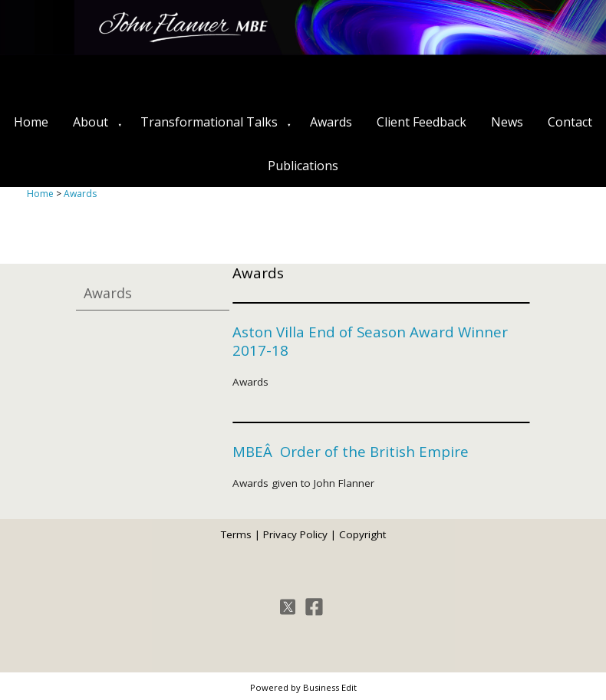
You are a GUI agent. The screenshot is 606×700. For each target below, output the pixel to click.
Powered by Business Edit (303, 687)
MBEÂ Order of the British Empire (351, 451)
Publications (303, 166)
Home (31, 122)
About (91, 122)
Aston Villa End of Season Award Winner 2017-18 (370, 341)
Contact (570, 122)
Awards (331, 122)
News (507, 122)
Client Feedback (422, 122)
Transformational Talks (209, 122)
